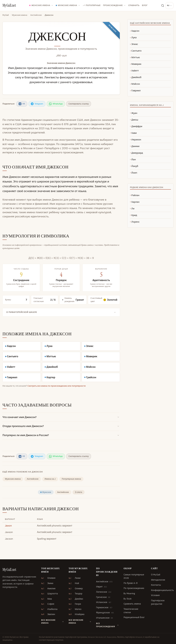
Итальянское (104, 618)
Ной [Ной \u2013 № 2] (74, 583)
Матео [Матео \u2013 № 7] (75, 609)
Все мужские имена (80, 622)
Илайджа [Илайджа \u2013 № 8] (77, 614)
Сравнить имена (132, 604)
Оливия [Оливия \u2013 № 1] (48, 578)
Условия (155, 595)
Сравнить (134, 5)
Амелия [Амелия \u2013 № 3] (48, 589)
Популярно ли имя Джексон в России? (61, 435)
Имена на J (50, 479)
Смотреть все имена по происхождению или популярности (57, 386)
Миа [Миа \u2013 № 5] (46, 599)
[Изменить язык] (169, 6)
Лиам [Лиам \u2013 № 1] (75, 578)
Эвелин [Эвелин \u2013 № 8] (48, 614)
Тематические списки (131, 611)
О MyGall (156, 575)
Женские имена (41, 5)
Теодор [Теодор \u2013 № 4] (75, 594)
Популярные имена (71, 479)
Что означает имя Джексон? (61, 417)
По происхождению (134, 588)
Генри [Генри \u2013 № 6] (75, 604)
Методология (158, 580)
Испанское (104, 602)
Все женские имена (52, 622)
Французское (105, 613)
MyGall (6, 15)
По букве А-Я (130, 583)
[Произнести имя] (91, 38)
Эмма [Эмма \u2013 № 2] (47, 583)
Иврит (101, 587)
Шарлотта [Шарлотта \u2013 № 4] (49, 594)
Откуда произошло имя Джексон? (61, 426)
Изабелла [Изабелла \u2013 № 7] (49, 609)
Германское (104, 608)
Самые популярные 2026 (134, 576)
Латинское (104, 592)
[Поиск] (163, 6)
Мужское (46, 492)
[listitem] (22, 104)
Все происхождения (107, 625)
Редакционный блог (134, 617)
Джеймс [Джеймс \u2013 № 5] (76, 599)
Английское (36, 15)
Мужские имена (68, 5)
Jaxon (8, 526)
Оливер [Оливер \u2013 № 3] (76, 589)
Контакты (156, 585)
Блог (145, 5)
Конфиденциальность (162, 590)
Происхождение (114, 5)
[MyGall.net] (9, 5)
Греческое (103, 597)
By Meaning (129, 593)
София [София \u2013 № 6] (48, 604)
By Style (127, 599)
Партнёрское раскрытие (158, 602)
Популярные (92, 5)
